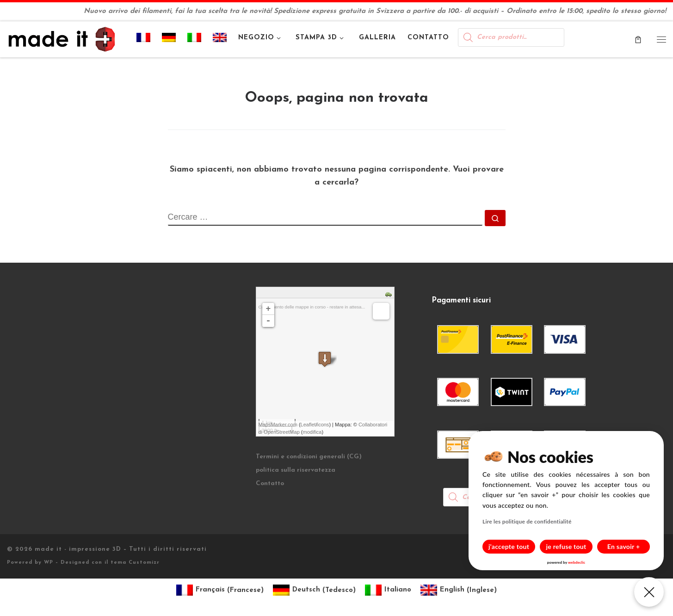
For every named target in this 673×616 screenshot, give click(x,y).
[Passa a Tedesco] (169, 39)
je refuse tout (566, 546)
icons (323, 425)
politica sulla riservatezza (296, 470)
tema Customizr (135, 563)
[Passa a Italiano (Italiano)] (388, 590)
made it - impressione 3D (78, 549)
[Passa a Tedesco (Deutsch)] (314, 590)
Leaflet (308, 425)
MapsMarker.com (278, 425)
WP (49, 563)
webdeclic (577, 562)
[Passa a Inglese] (220, 39)
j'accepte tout (509, 546)
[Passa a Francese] (144, 39)
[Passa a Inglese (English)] (459, 590)
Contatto (270, 484)
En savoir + (624, 546)
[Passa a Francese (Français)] (220, 590)
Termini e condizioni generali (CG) (309, 457)
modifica (312, 432)
